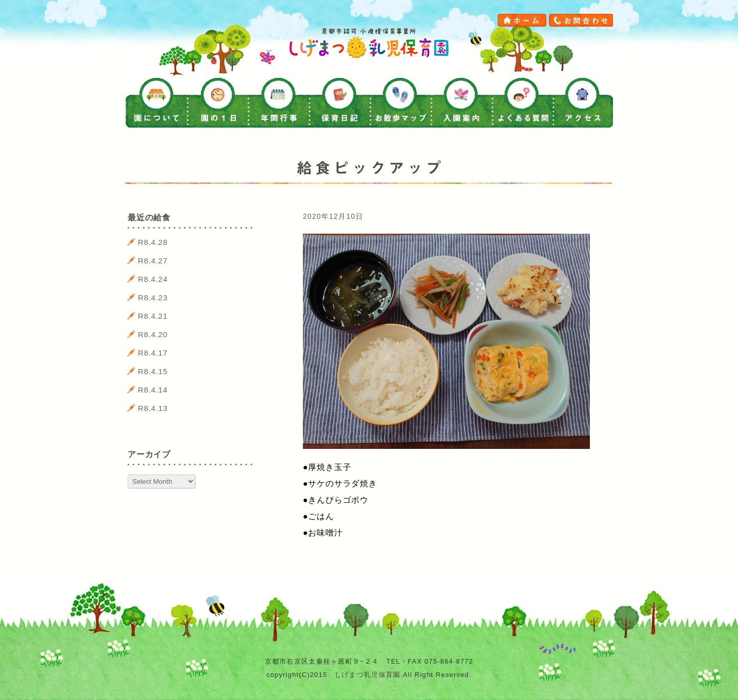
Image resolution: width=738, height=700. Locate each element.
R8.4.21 (153, 316)
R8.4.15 (153, 371)
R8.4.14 (153, 390)
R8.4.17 (153, 353)
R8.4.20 (153, 334)
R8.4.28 (153, 242)
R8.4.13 (153, 408)
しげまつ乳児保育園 (368, 675)
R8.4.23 (153, 297)
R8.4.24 (153, 279)
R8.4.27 (153, 261)
